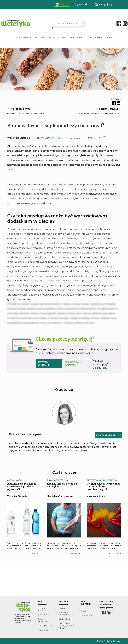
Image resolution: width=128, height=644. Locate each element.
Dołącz (62, 4)
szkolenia (43, 630)
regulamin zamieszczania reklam (67, 626)
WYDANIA (40, 37)
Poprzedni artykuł (19, 109)
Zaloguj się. (100, 368)
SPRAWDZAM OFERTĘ (73, 364)
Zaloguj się (103, 4)
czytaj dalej (36, 554)
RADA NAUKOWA (58, 37)
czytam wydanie (44, 364)
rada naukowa (43, 620)
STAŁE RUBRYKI (24, 37)
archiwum (43, 615)
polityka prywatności (66, 614)
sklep (84, 611)
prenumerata (45, 626)
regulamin (64, 619)
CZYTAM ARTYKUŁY (108, 435)
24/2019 (91, 138)
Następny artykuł (109, 109)
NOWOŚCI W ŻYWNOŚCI (50, 138)
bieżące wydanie (42, 609)
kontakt (63, 608)
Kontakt (82, 4)
